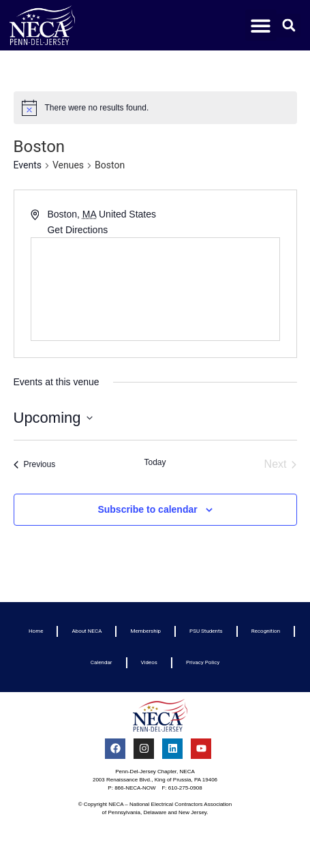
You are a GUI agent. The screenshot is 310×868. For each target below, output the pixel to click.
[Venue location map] (155, 289)
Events (28, 165)
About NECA (87, 631)
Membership (145, 631)
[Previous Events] (35, 464)
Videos (149, 662)
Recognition (266, 631)
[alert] (155, 108)
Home (36, 631)
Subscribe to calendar (147, 509)
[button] (261, 26)
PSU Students (206, 631)
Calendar (102, 662)
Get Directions (77, 230)
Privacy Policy (203, 662)
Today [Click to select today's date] (155, 462)
